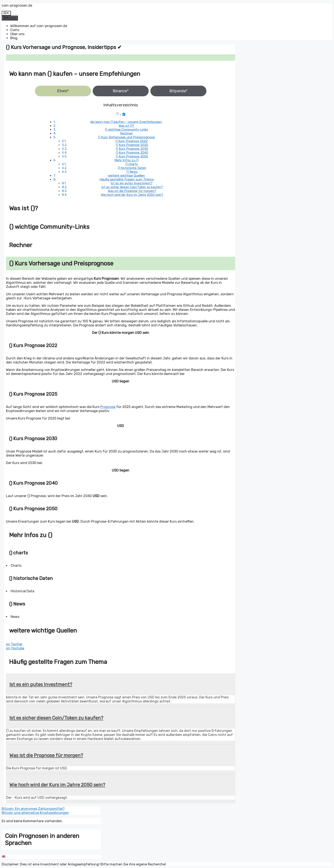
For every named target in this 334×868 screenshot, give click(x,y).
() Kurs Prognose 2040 (132, 153)
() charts (132, 164)
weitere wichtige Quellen (126, 176)
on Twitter (14, 644)
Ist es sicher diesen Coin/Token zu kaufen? (132, 187)
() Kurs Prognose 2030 (132, 149)
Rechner (126, 133)
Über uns (17, 34)
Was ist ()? (126, 126)
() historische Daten (132, 168)
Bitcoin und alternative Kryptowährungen (35, 813)
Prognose (108, 407)
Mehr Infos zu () (126, 160)
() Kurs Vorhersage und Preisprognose (127, 137)
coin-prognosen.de (17, 5)
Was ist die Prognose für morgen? (132, 191)
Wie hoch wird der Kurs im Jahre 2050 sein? (132, 195)
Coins (15, 30)
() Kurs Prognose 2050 (132, 156)
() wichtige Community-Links (127, 130)
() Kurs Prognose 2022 (132, 141)
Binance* (121, 91)
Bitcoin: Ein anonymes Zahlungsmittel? (33, 809)
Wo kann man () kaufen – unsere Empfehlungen (126, 122)
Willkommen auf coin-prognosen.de (39, 26)
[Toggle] (124, 114)
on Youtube (15, 648)
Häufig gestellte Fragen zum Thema (127, 179)
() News (132, 172)
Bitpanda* (178, 91)
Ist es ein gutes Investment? (132, 183)
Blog (14, 38)
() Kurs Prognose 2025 (132, 145)
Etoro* (63, 91)
